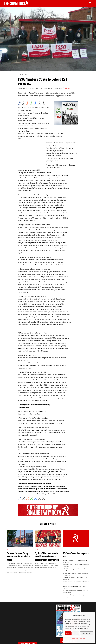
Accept (68, 633)
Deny (76, 633)
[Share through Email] (40, 103)
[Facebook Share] (19, 103)
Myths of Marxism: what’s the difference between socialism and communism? (48, 556)
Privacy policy (82, 638)
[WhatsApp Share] (31, 103)
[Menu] (90, 3)
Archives (68, 88)
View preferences (87, 633)
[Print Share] (44, 103)
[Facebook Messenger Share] (35, 103)
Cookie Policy (75, 638)
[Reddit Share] (27, 103)
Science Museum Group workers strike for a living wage (19, 556)
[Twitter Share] (23, 103)
